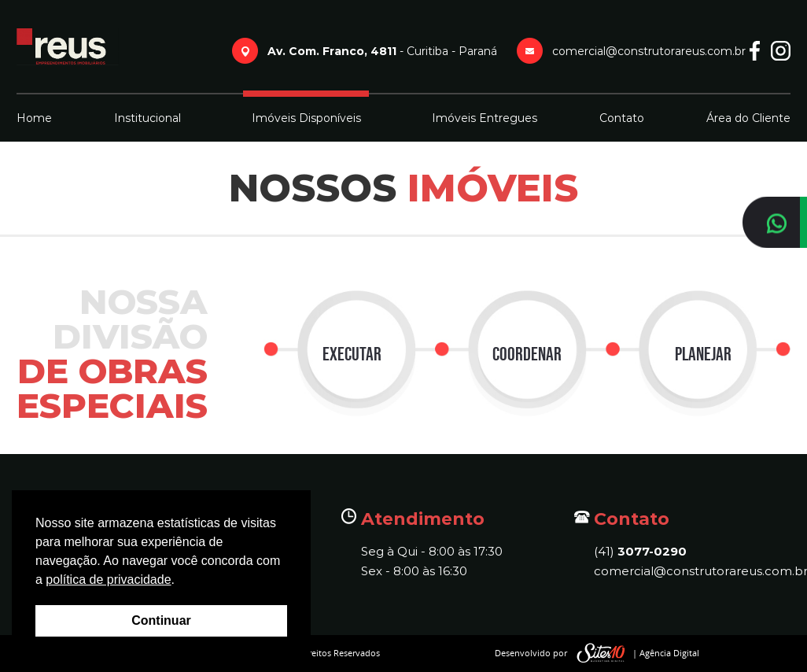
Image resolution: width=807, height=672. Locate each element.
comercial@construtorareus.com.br (692, 571)
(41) (640, 551)
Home (34, 118)
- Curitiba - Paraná (382, 51)
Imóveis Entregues (485, 118)
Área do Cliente (748, 118)
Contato (622, 118)
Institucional (147, 118)
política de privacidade (108, 580)
